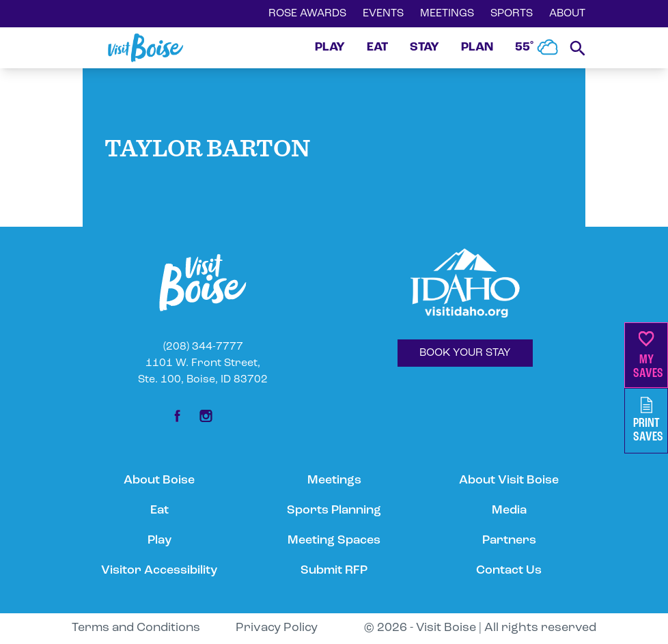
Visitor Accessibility (159, 571)
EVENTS (383, 14)
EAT (377, 47)
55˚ (537, 48)
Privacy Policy (277, 628)
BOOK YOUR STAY (465, 353)
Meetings (334, 480)
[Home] (145, 48)
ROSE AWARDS (307, 14)
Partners (509, 541)
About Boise (159, 480)
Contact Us (509, 571)
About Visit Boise (509, 480)
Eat (159, 510)
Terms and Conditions (136, 628)
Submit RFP (334, 571)
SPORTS (512, 14)
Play (159, 541)
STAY (425, 47)
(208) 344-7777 (203, 347)
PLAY (330, 47)
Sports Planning (334, 510)
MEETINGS (447, 14)
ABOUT (567, 14)
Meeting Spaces (334, 541)
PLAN (477, 47)
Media (509, 510)
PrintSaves (648, 420)
